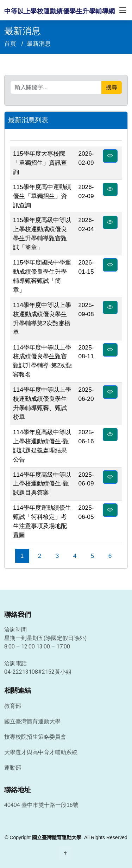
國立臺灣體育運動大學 (32, 722)
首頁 (10, 44)
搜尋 (112, 87)
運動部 (13, 768)
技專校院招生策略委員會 (35, 737)
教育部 (13, 706)
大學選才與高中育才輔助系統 (41, 752)
